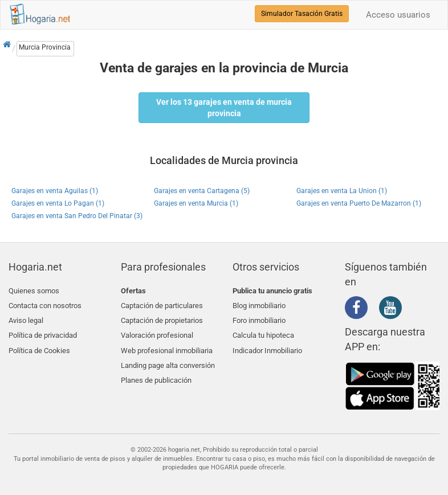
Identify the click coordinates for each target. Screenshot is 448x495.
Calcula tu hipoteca (263, 331)
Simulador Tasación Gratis (302, 14)
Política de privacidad (43, 331)
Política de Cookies (39, 344)
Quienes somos (34, 291)
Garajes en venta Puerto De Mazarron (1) (359, 203)
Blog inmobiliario (259, 304)
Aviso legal (26, 318)
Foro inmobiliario (259, 318)
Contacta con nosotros (45, 304)
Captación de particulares (162, 304)
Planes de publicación (156, 371)
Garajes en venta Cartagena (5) (202, 191)
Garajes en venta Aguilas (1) (55, 191)
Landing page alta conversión (168, 357)
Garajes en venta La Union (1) (342, 191)
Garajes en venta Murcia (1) (196, 203)
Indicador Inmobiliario (267, 344)
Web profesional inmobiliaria (167, 344)
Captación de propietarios (162, 318)
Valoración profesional (157, 331)
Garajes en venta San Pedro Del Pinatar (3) (77, 216)
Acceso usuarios (398, 15)
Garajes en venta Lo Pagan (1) (58, 203)
